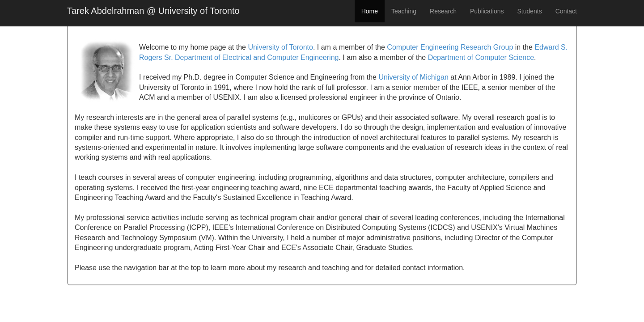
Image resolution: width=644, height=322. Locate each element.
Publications (487, 11)
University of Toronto (280, 47)
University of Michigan (413, 77)
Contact (566, 11)
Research (443, 11)
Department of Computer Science (481, 57)
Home (370, 11)
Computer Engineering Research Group (450, 47)
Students (529, 11)
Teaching (404, 11)
